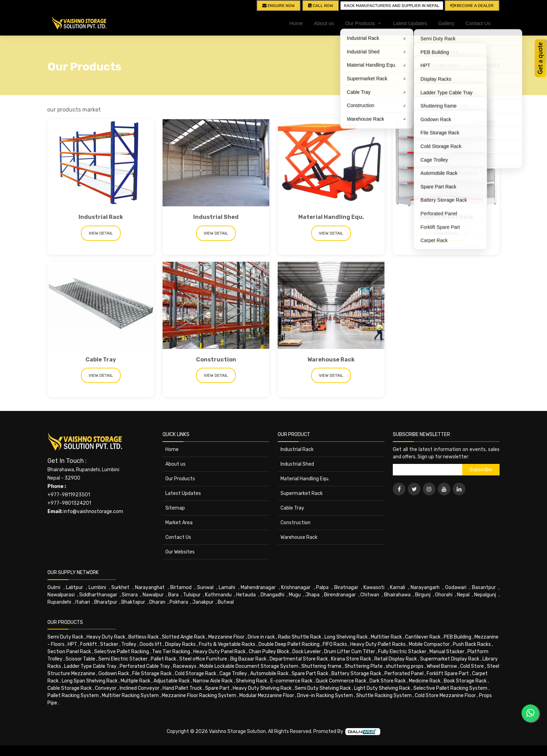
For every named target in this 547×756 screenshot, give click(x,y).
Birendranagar (340, 595)
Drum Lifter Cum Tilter (350, 652)
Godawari (456, 587)
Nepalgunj (485, 595)
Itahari (83, 602)
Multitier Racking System (130, 696)
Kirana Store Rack (351, 659)
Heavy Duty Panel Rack (219, 652)
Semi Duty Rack (65, 637)
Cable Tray (101, 360)
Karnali (398, 587)
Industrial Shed (216, 217)
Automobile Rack (269, 674)
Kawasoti (374, 587)
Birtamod (181, 587)
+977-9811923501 (69, 495)
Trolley (129, 644)
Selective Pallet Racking (122, 652)
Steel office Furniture (203, 659)
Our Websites (180, 552)
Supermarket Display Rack (450, 659)
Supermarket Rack (446, 217)
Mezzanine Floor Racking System (199, 696)
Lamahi (227, 587)
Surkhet (120, 587)
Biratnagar (346, 587)
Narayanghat (150, 587)
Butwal (226, 602)
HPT (72, 644)
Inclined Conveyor (140, 688)
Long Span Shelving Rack (90, 681)
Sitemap (175, 508)
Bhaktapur (133, 602)
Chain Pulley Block (269, 652)
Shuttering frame (321, 666)
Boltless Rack (144, 637)
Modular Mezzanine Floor (267, 696)
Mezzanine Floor (226, 637)
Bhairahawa (397, 595)
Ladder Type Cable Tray (90, 666)
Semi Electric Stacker (123, 659)
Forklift (89, 644)
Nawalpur (153, 595)
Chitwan (370, 595)
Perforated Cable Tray (145, 666)
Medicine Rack (425, 681)
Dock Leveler (307, 652)
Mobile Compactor (429, 644)
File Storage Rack (152, 674)
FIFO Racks (335, 644)
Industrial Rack (101, 217)
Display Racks (180, 644)
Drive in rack (261, 637)
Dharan (157, 602)
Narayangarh (425, 587)
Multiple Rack (136, 681)
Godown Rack (114, 674)
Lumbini (97, 587)
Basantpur (484, 587)
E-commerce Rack (291, 681)
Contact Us (478, 23)
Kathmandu (218, 595)
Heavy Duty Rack (106, 637)
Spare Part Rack (310, 674)
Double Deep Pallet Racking (289, 644)
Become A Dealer (472, 6)
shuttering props (405, 666)
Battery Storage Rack (356, 674)
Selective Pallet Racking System (450, 688)
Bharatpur (106, 602)
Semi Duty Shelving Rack (323, 688)
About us (324, 23)
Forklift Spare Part (448, 674)
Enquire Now (279, 6)
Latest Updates (410, 23)
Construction (216, 360)
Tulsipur (192, 595)
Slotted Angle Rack (183, 637)
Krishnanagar (296, 587)
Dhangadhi (272, 595)
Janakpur (203, 602)
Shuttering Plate (364, 666)
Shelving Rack (252, 681)
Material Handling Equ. (331, 217)
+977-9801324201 (69, 503)
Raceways (185, 666)
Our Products (482, 65)
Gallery (446, 23)
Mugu (295, 595)
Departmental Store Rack (299, 659)
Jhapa (312, 595)
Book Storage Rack (465, 681)
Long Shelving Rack (346, 637)
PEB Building (458, 637)
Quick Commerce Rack (341, 681)
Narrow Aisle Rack (213, 681)
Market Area (179, 523)
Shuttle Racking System (384, 696)
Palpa (322, 587)
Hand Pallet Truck (182, 688)
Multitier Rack (386, 637)
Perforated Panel (404, 674)
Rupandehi (59, 602)
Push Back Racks (472, 644)
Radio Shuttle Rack (300, 637)
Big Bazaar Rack (248, 659)
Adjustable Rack (172, 681)
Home (296, 23)
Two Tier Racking (171, 652)
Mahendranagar (258, 587)
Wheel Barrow (442, 666)
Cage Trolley (233, 674)
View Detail (101, 233)
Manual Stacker (447, 652)
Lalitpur (74, 587)
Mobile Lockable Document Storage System (249, 666)
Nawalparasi (61, 595)
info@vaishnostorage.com (93, 511)
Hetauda (246, 595)
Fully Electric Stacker (402, 652)
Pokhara (179, 602)
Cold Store (472, 666)
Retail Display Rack (396, 659)
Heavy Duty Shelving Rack (262, 688)
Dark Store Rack (388, 681)
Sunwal (205, 587)
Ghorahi (444, 595)
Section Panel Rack (69, 652)
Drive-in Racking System (325, 696)
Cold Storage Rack (196, 674)
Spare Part (217, 688)
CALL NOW (321, 6)
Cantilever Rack (423, 637)
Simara (130, 595)
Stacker (109, 644)
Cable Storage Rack (70, 688)
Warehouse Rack (331, 360)
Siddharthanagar (98, 595)
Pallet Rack (163, 659)
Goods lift (151, 644)
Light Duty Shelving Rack (382, 688)
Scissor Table (80, 659)
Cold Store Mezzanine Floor (445, 696)
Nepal (463, 595)
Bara (173, 595)
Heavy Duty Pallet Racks (378, 644)
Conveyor (106, 688)
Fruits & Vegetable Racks (227, 644)
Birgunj (423, 595)
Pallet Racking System (73, 696)
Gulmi (54, 587)
